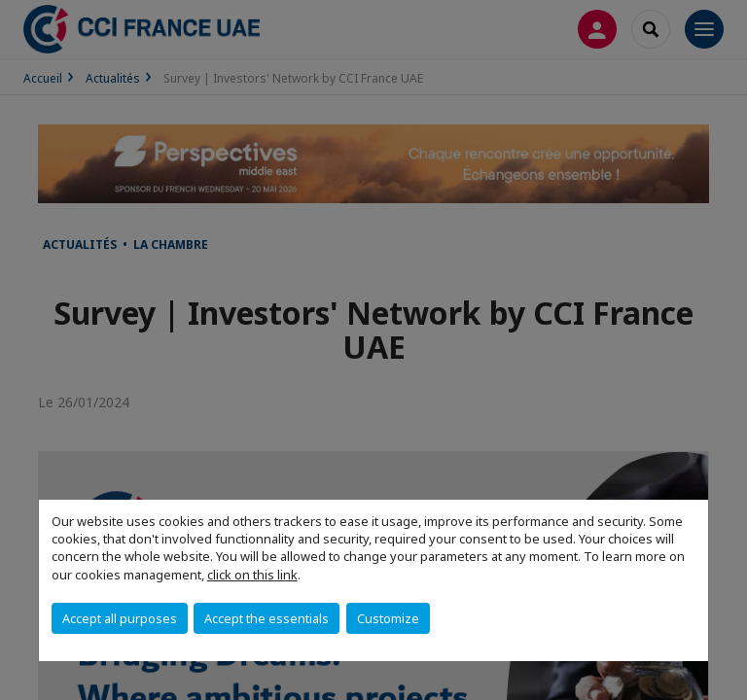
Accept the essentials (267, 618)
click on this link (252, 575)
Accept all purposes (120, 618)
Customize (388, 618)
